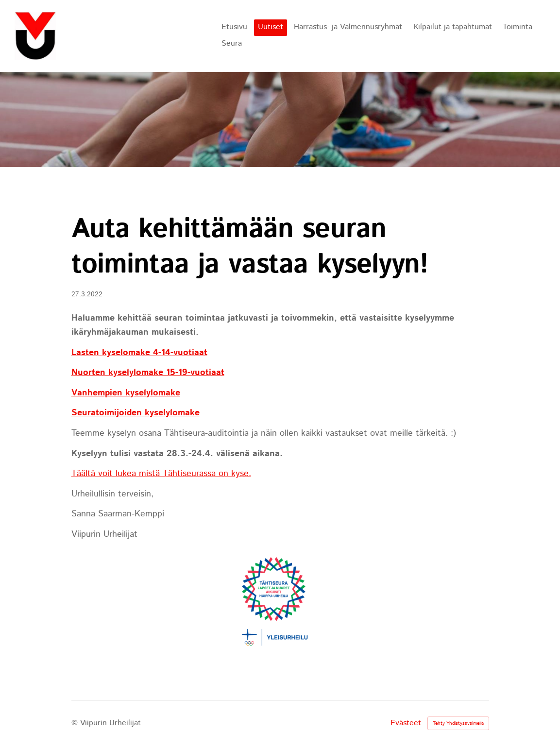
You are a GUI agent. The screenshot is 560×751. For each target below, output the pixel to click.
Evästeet (406, 723)
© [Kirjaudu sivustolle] (76, 723)
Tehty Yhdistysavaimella (458, 723)
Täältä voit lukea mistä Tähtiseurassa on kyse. (161, 474)
